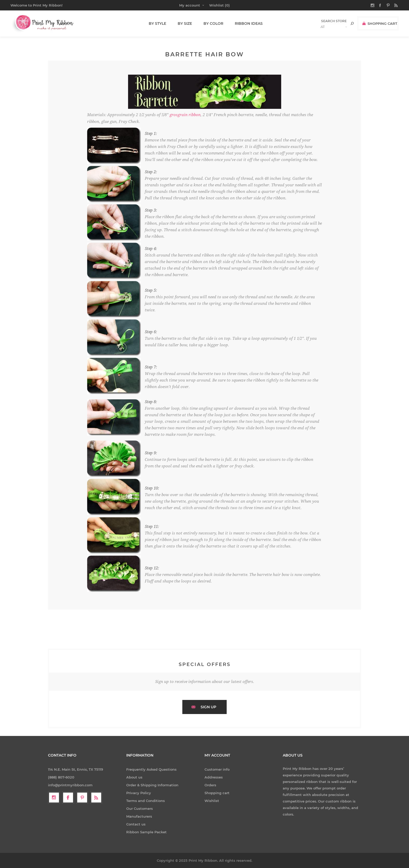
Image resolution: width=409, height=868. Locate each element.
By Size (184, 23)
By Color (212, 23)
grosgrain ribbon (185, 115)
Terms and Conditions (146, 801)
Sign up (208, 707)
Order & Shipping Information (152, 785)
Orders (210, 785)
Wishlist (212, 801)
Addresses (214, 777)
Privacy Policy (139, 793)
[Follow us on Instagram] (54, 798)
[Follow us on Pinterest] (82, 798)
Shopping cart (217, 793)
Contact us (136, 824)
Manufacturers (139, 816)
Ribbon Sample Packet (146, 832)
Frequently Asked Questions (151, 769)
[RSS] (96, 798)
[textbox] (334, 21)
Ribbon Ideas (246, 23)
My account (190, 5)
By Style (158, 23)
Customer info (217, 769)
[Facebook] (68, 798)
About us (134, 777)
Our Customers (140, 808)
